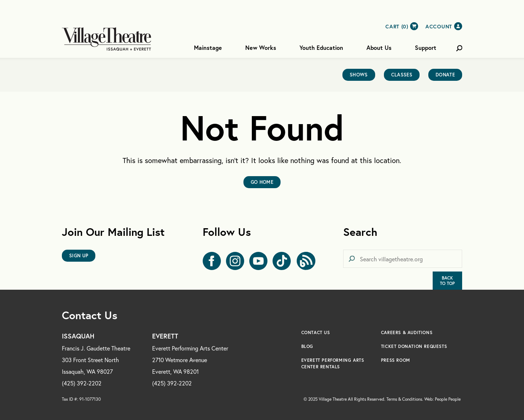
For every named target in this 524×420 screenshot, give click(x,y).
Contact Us (316, 332)
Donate (445, 75)
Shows (359, 75)
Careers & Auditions (407, 332)
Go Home (262, 182)
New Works (261, 47)
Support (426, 47)
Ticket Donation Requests (414, 346)
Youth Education (321, 47)
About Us (379, 47)
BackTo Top (447, 281)
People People (448, 399)
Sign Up (79, 256)
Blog (307, 346)
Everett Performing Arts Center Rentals (333, 363)
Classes (402, 75)
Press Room (396, 360)
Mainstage (208, 47)
